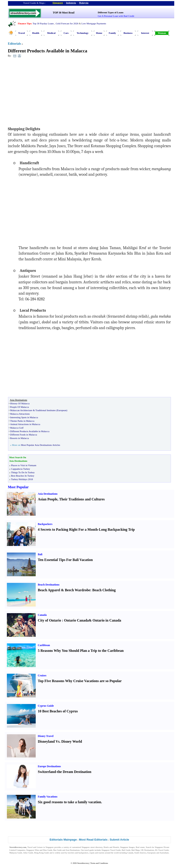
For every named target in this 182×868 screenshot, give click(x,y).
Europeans (152, 853)
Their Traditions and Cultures (82, 499)
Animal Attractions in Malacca (25, 424)
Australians (164, 853)
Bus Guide (57, 850)
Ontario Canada (76, 620)
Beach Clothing (104, 590)
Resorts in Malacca (20, 438)
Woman (162, 33)
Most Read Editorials (93, 840)
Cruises (42, 675)
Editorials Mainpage (63, 840)
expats (92, 853)
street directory (96, 847)
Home (99, 33)
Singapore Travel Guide (111, 850)
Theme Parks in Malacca (22, 421)
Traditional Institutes (46, 410)
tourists (101, 853)
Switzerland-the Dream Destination (65, 772)
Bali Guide (126, 850)
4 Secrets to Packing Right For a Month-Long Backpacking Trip (86, 529)
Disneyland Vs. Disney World (60, 741)
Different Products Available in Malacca (48, 51)
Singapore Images (127, 847)
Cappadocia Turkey (21, 469)
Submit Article (119, 840)
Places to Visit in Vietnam (24, 465)
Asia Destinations (48, 494)
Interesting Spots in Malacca (24, 417)
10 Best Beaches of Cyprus (58, 711)
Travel (22, 33)
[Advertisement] (44, 93)
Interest (145, 33)
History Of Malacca (20, 403)
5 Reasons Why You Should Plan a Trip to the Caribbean (81, 651)
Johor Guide (28, 853)
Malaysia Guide (16, 853)
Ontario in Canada (107, 620)
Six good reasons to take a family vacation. (70, 802)
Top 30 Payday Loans (43, 23)
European (62, 410)
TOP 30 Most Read (64, 13)
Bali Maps (136, 850)
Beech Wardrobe (77, 590)
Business (128, 33)
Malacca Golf (17, 428)
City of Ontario (50, 620)
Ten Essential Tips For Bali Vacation (65, 560)
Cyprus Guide (46, 706)
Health (36, 33)
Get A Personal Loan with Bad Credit (116, 16)
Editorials (15, 44)
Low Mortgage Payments (94, 23)
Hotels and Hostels (111, 847)
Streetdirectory (83, 863)
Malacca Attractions (20, 414)
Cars (66, 33)
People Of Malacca (20, 407)
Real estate (140, 847)
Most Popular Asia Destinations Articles (40, 445)
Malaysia (84, 3)
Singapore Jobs (16, 856)
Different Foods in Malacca (24, 435)
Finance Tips (25, 23)
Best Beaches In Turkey (23, 476)
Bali (40, 554)
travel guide (89, 850)
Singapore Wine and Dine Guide (39, 850)
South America (140, 853)
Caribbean (44, 645)
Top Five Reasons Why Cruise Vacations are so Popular (80, 681)
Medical (51, 33)
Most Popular (18, 487)
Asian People (48, 499)
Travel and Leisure (35, 847)
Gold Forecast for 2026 (67, 23)
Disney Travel (46, 736)
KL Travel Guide (162, 850)
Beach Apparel (49, 590)
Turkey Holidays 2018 (22, 479)
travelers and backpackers (78, 853)
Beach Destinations (49, 585)
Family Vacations (48, 797)
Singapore (58, 3)
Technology (83, 33)
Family (113, 33)
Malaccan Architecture (21, 410)
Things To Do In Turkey (23, 472)
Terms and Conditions (99, 863)
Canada (42, 615)
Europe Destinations (49, 766)
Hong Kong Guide (42, 853)
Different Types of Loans (111, 12)
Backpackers (45, 524)
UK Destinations (147, 850)
